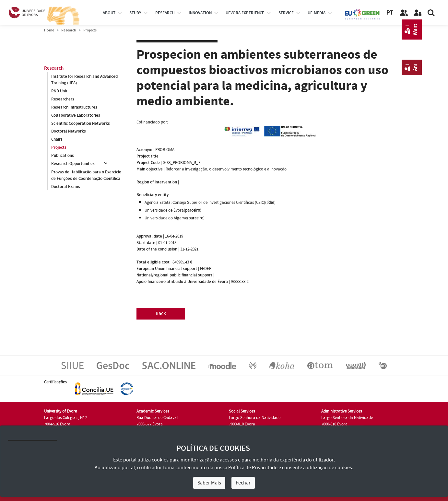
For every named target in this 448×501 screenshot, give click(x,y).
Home (49, 30)
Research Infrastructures (74, 107)
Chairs (57, 140)
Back (161, 314)
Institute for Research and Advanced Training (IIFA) (84, 80)
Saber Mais (209, 483)
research (165, 13)
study (135, 13)
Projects (59, 148)
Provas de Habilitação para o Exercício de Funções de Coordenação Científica (86, 175)
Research (69, 30)
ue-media (317, 13)
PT (390, 13)
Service (286, 13)
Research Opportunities (73, 164)
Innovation (200, 13)
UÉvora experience (245, 13)
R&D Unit (59, 91)
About (109, 13)
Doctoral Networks (69, 132)
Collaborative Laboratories (76, 115)
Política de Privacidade (253, 468)
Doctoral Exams (66, 187)
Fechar (243, 483)
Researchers (63, 99)
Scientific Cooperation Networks (81, 123)
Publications (63, 156)
